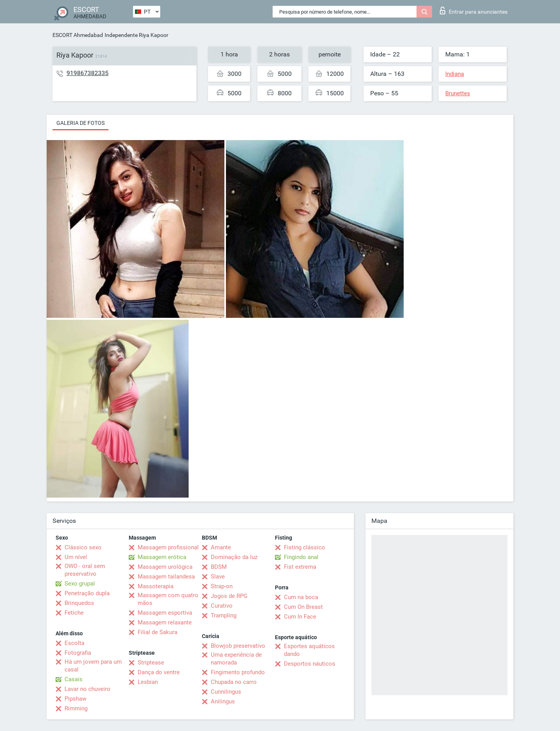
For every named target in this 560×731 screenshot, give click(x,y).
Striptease (151, 663)
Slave (218, 577)
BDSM (219, 567)
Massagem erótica (162, 557)
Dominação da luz (234, 557)
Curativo (222, 606)
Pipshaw (75, 699)
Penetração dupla (87, 593)
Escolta (74, 643)
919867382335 (87, 73)
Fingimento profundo (238, 672)
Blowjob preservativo (238, 646)
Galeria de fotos (80, 123)
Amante (221, 547)
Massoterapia (156, 586)
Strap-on (222, 586)
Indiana (455, 74)
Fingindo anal (301, 557)
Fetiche (74, 613)
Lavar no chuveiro (87, 689)
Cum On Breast (303, 607)
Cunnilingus (226, 692)
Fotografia (78, 653)
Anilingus (223, 701)
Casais (73, 679)
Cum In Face (300, 617)
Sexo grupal (80, 584)
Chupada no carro (234, 682)
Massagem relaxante (165, 622)
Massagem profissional (168, 547)
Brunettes (458, 93)
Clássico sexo (83, 547)
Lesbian (148, 682)
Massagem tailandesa (166, 577)
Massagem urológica (165, 567)
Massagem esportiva (165, 613)
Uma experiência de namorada (236, 659)
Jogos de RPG (229, 596)
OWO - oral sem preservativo (85, 570)
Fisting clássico (304, 547)
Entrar (474, 11)
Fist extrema (300, 567)
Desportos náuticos (310, 664)
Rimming (76, 708)
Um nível (76, 557)
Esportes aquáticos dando (309, 650)
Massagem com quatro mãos (168, 599)
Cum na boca (301, 597)
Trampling (224, 615)
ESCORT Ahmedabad (78, 35)
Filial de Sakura (157, 632)
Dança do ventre (159, 672)
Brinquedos (79, 603)
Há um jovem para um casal (93, 666)
